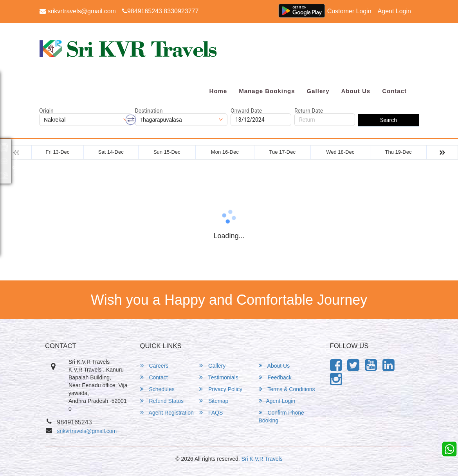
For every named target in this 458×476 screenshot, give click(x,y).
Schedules (157, 389)
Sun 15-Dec (167, 152)
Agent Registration (167, 412)
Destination (149, 111)
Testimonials (219, 377)
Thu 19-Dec (398, 152)
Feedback (275, 377)
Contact (394, 91)
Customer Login (349, 11)
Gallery (318, 91)
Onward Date (246, 111)
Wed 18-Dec (340, 152)
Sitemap (214, 401)
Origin (46, 111)
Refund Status (162, 401)
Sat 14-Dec (111, 152)
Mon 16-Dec (225, 152)
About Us (356, 91)
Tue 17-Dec (282, 152)
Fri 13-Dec (58, 152)
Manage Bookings (267, 91)
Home (218, 91)
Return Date (309, 111)
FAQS (211, 412)
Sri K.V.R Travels (262, 459)
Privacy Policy (221, 389)
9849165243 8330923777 (160, 11)
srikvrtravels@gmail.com (78, 11)
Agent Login (394, 11)
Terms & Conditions (287, 389)
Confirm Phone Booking (281, 416)
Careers (154, 366)
